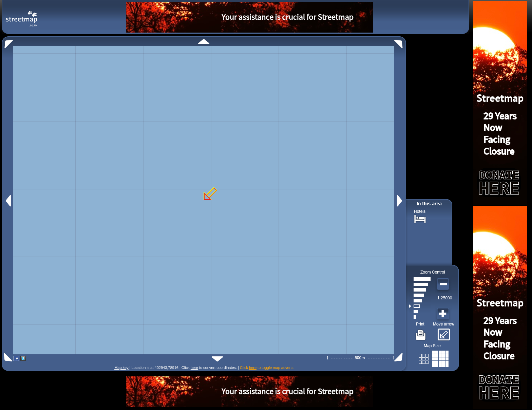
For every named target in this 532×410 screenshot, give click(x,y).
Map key (121, 368)
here (194, 368)
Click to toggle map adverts (267, 368)
